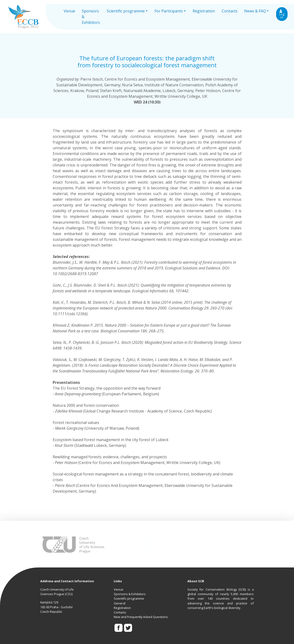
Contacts (230, 11)
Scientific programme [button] (126, 11)
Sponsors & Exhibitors (91, 17)
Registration (204, 11)
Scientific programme (129, 598)
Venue (69, 11)
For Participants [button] (169, 11)
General (120, 603)
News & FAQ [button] (255, 11)
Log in (282, 14)
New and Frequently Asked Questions (141, 617)
